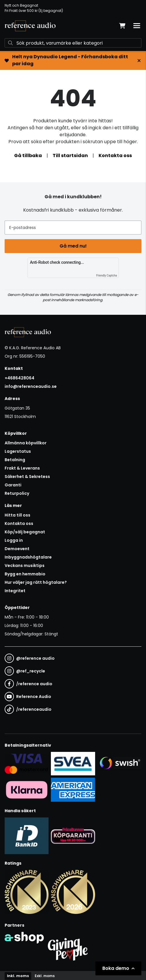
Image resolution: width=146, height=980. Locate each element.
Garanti (13, 485)
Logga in (14, 540)
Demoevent (17, 549)
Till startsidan (70, 156)
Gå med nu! (73, 246)
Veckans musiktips (25, 566)
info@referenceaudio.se (31, 386)
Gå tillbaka (28, 156)
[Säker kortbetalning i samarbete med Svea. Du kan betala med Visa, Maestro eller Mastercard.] (27, 763)
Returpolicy (17, 493)
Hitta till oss (17, 515)
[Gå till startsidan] (30, 26)
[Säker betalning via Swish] (119, 763)
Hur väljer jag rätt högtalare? (36, 582)
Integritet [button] (15, 591)
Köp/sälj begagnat (25, 532)
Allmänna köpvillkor (26, 443)
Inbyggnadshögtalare (28, 557)
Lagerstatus (18, 451)
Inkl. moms (18, 976)
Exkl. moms (45, 976)
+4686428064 (20, 378)
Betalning (15, 460)
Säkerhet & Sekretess (27, 477)
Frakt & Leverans (22, 468)
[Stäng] (139, 61)
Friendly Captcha (107, 276)
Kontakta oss (115, 156)
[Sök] (73, 43)
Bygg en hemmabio (25, 574)
